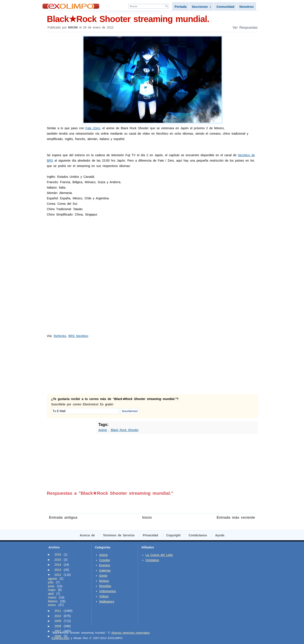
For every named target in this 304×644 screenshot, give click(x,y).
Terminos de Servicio (119, 535)
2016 (58, 554)
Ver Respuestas (245, 28)
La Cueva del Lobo (159, 555)
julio (51, 582)
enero (52, 605)
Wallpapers (107, 601)
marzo (52, 597)
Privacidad (150, 535)
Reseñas (105, 586)
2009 (58, 621)
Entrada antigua (63, 517)
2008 (58, 626)
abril (51, 594)
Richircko (60, 336)
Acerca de (87, 535)
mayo (52, 590)
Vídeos (104, 596)
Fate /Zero (93, 128)
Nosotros (247, 7)
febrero (53, 601)
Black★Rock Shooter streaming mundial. (152, 19)
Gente (103, 576)
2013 (58, 570)
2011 (58, 611)
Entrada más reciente (236, 517)
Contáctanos (198, 535)
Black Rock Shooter (125, 430)
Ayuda (220, 535)
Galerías (105, 570)
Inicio (147, 517)
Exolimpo (71, 6)
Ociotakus (152, 560)
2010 (58, 616)
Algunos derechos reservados (131, 633)
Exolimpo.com (61, 638)
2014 (58, 565)
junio (51, 586)
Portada (181, 7)
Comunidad (225, 7)
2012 (58, 575)
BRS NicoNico (78, 336)
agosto (53, 579)
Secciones (202, 7)
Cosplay (105, 560)
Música (104, 581)
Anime (103, 430)
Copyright (173, 535)
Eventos (105, 565)
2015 (58, 560)
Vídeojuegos (108, 591)
